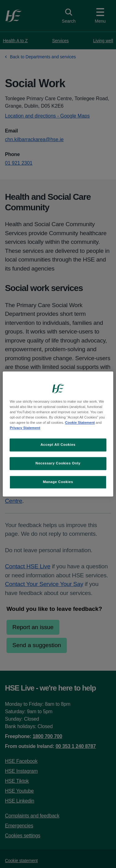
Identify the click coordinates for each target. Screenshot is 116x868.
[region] (58, 434)
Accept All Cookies (58, 445)
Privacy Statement (25, 428)
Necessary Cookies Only (58, 463)
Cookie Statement (80, 423)
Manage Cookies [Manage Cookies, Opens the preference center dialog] (58, 482)
